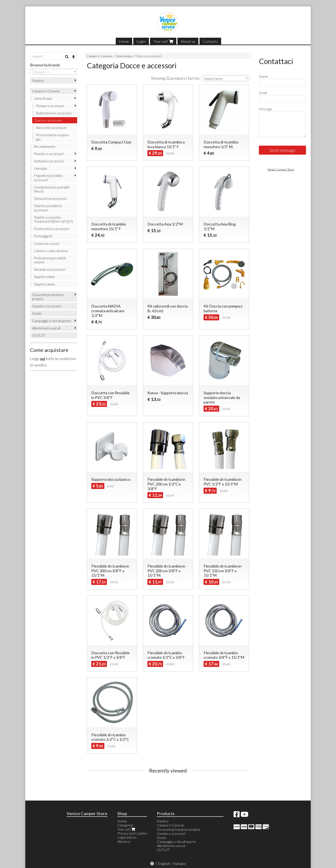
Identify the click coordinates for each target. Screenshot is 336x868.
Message (265, 109)
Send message (282, 150)
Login (141, 41)
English (164, 864)
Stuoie (37, 313)
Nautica (38, 80)
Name (263, 76)
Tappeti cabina (44, 284)
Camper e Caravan (100, 56)
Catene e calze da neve (51, 251)
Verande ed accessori (50, 269)
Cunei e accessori (47, 243)
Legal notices (127, 837)
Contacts (210, 41)
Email (263, 93)
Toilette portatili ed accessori (48, 208)
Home (124, 41)
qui (43, 359)
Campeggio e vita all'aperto (52, 321)
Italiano (179, 864)
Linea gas (40, 168)
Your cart (163, 41)
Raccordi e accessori (51, 128)
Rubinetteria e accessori (54, 113)
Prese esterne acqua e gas (52, 137)
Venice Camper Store (281, 169)
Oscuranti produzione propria (48, 297)
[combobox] (226, 78)
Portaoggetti (43, 236)
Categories (125, 825)
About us (188, 41)
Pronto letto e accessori (51, 229)
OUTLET (39, 335)
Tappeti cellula (44, 277)
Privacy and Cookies (132, 833)
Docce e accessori (149, 56)
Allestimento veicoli (46, 328)
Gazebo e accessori (46, 306)
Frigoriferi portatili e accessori (48, 178)
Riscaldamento (45, 146)
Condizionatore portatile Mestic (52, 189)
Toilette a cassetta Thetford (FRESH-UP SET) (53, 219)
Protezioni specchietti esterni (50, 260)
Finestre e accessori (49, 154)
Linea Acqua (124, 56)
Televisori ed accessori (50, 198)
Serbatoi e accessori (49, 161)
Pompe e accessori (50, 106)
